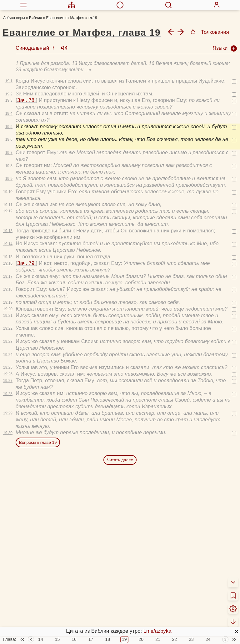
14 (41, 640)
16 (74, 640)
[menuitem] (23, 5)
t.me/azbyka (157, 631)
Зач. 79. (27, 263)
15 (57, 640)
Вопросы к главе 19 (38, 442)
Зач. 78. (27, 100)
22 (175, 640)
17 (91, 640)
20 (141, 640)
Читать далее (120, 460)
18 (107, 640)
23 (191, 640)
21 (158, 640)
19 (124, 640)
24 (208, 640)
